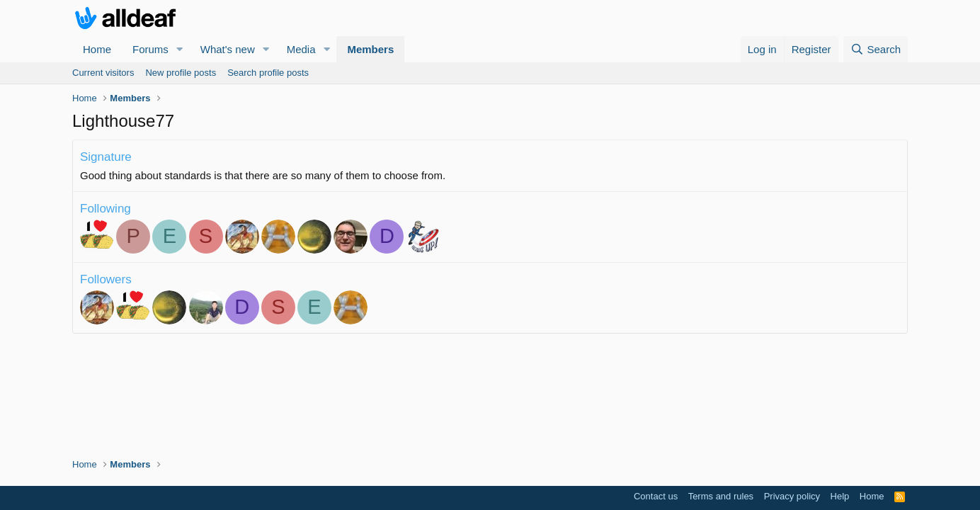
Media (301, 49)
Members (370, 49)
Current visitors (103, 73)
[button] (180, 49)
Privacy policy (792, 496)
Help (840, 496)
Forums (150, 49)
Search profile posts (268, 73)
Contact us (656, 496)
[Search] (876, 49)
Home (97, 49)
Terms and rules (721, 496)
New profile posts (181, 73)
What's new (228, 49)
